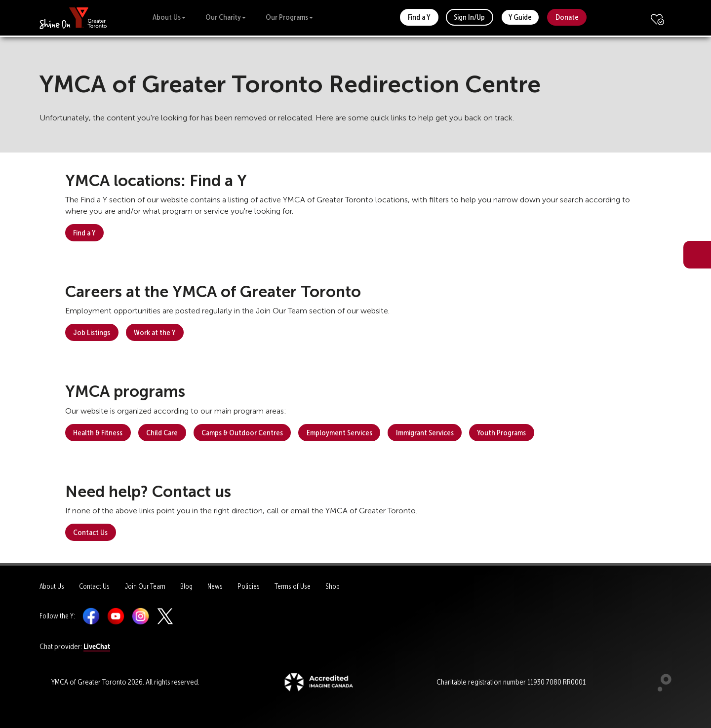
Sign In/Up (469, 17)
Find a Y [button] (84, 233)
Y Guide (520, 17)
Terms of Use (293, 586)
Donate (567, 17)
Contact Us (94, 586)
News (215, 586)
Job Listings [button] (92, 332)
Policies (249, 586)
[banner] (73, 18)
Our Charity (226, 17)
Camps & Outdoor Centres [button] (242, 433)
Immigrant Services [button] (425, 433)
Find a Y (419, 17)
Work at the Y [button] (155, 332)
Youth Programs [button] (501, 433)
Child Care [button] (162, 433)
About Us (169, 17)
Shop (333, 586)
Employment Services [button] (339, 433)
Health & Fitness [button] (98, 433)
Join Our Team (145, 586)
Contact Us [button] (90, 532)
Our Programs (289, 17)
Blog (186, 586)
